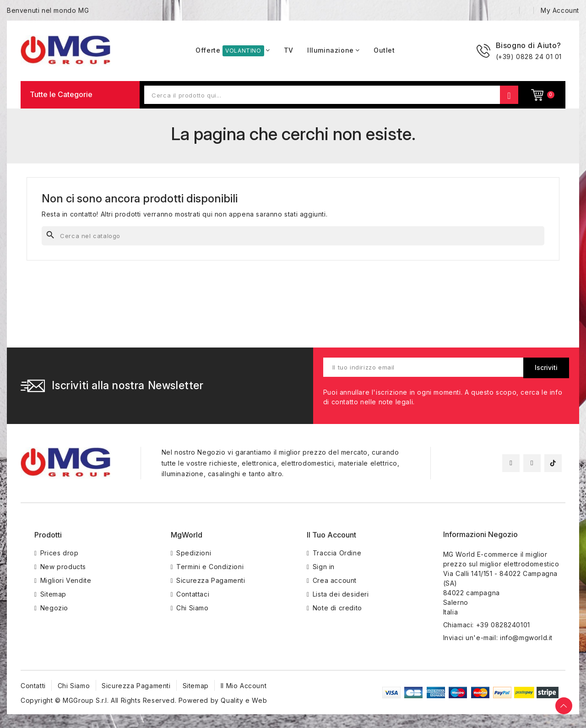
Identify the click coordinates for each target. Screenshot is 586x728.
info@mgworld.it (526, 638)
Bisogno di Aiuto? (529, 45)
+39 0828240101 (503, 625)
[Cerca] (293, 236)
